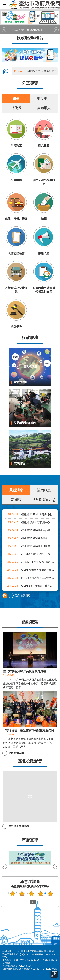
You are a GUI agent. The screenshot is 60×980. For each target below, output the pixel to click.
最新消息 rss (5, 596)
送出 (27, 902)
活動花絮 (30, 622)
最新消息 (16, 490)
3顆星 (31, 894)
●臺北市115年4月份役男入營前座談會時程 (30, 538)
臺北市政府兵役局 (35, 5)
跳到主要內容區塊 (2, 2)
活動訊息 (44, 490)
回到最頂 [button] (54, 974)
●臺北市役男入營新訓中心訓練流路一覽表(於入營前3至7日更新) (30, 522)
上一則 (4, 30)
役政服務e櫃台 (30, 38)
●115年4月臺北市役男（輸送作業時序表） (30, 554)
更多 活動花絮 (16, 753)
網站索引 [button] (5, 5)
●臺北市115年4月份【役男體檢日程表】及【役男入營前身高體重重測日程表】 (30, 546)
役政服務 (30, 338)
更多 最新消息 (23, 595)
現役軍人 (44, 98)
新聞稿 (16, 500)
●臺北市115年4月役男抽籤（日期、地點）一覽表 (30, 530)
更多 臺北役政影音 (19, 826)
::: (1, 11)
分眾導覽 (30, 83)
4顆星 (41, 894)
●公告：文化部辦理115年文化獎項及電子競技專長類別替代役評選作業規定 (30, 578)
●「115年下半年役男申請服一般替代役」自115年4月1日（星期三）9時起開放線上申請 (30, 562)
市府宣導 (30, 840)
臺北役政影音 (30, 761)
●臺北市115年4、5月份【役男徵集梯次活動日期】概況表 (30, 514)
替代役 (16, 108)
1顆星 (13, 894)
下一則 (56, 30)
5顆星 (50, 894)
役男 (16, 98)
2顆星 (22, 894)
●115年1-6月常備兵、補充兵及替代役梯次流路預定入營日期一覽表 (30, 586)
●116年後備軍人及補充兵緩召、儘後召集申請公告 (30, 570)
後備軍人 (44, 108)
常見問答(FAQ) (44, 500)
